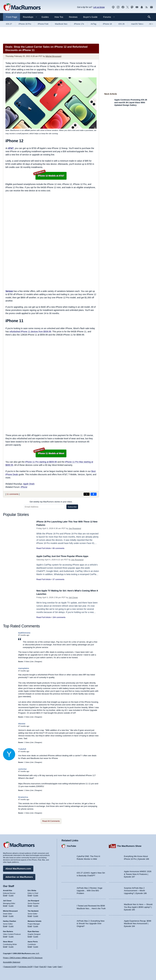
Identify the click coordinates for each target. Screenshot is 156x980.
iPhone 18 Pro (25, 24)
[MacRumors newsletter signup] (151, 7)
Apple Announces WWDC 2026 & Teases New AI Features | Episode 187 (138, 873)
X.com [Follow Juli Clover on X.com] (11, 904)
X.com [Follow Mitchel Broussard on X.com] (11, 914)
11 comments (12, 494)
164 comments (59, 617)
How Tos (59, 17)
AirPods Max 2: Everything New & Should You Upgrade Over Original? (91, 922)
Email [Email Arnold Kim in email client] (5, 894)
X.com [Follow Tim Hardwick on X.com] (36, 914)
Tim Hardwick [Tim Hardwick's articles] (33, 909)
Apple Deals (29, 484)
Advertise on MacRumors (19, 875)
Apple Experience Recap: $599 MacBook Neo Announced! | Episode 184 (138, 922)
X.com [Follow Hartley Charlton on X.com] (11, 925)
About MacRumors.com (18, 867)
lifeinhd (22, 724)
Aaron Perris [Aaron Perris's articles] (33, 940)
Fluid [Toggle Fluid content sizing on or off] (36, 967)
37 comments (58, 583)
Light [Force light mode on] (55, 967)
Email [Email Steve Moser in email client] (5, 945)
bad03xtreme (24, 633)
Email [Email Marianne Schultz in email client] (30, 925)
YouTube (71, 845)
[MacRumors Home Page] (22, 7)
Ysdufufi (22, 749)
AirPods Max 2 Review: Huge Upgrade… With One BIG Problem (90, 889)
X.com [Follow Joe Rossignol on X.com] (36, 904)
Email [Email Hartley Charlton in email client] (5, 925)
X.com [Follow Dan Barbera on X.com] (11, 935)
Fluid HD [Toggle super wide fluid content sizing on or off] (43, 967)
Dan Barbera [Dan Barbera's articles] (8, 930)
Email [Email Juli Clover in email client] (5, 904)
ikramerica (23, 797)
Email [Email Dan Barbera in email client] (5, 935)
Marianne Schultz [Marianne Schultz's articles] (35, 920)
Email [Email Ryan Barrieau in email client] (30, 935)
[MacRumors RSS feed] (147, 7)
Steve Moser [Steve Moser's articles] (8, 940)
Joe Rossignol (75, 528)
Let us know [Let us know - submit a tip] (99, 7)
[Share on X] (87, 494)
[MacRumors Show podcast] (113, 7)
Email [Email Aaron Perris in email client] (30, 945)
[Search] (150, 17)
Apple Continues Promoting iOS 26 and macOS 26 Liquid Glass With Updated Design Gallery (131, 102)
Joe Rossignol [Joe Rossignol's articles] (33, 899)
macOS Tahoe (137, 24)
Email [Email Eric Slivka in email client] (30, 894)
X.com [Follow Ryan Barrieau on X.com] (36, 935)
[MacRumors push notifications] (142, 7)
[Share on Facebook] (94, 494)
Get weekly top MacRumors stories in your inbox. (51, 502)
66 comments (58, 548)
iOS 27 (9, 24)
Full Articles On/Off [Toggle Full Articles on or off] (25, 967)
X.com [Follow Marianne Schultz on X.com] (36, 925)
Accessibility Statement (12, 962)
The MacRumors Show (129, 845)
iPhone (24, 487)
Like (32, 662)
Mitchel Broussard (53, 56)
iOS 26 (121, 24)
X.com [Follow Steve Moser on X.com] (11, 945)
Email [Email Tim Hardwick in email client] (30, 914)
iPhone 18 (107, 24)
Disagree (38, 662)
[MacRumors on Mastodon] (132, 7)
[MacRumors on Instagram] (118, 7)
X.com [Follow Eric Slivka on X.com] (36, 894)
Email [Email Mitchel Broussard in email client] (5, 914)
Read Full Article (44, 548)
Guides (45, 17)
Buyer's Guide (90, 17)
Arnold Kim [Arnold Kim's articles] (8, 889)
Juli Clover (73, 597)
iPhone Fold (43, 24)
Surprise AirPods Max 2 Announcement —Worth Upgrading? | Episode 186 (135, 889)
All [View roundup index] (151, 24)
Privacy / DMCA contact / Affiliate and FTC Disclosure (23, 958)
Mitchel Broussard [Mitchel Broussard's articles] (10, 909)
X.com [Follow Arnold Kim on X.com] (11, 894)
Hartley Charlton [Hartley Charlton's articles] (10, 920)
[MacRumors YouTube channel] (137, 7)
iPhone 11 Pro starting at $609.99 (41, 462)
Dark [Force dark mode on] (60, 967)
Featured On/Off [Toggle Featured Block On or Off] (10, 967)
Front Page (12, 17)
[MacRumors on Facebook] (123, 7)
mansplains (24, 668)
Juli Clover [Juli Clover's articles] (7, 899)
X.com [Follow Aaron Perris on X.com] (36, 945)
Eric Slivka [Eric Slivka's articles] (32, 889)
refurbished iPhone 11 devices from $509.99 (30, 332)
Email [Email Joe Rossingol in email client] (30, 904)
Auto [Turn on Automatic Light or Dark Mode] (50, 967)
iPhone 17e (79, 24)
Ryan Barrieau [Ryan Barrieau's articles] (33, 930)
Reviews (73, 17)
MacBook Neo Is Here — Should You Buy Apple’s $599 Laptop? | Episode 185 (138, 906)
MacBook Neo (61, 24)
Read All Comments (51, 821)
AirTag (93, 24)
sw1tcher (22, 769)
